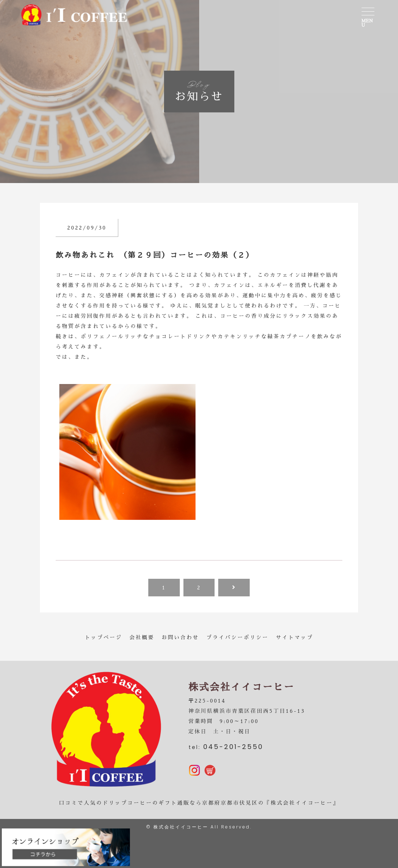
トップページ (104, 637)
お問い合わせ (181, 637)
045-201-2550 (233, 747)
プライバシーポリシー (238, 637)
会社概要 (142, 637)
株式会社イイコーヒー (181, 827)
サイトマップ (295, 637)
